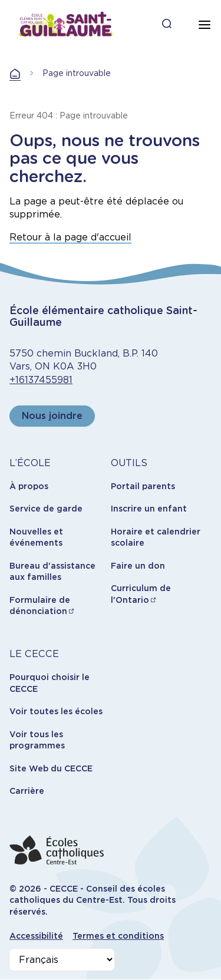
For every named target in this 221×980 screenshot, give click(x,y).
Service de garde (46, 509)
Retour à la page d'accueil (70, 237)
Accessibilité (36, 936)
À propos (29, 486)
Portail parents (143, 486)
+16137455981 (41, 380)
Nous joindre (52, 416)
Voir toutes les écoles (56, 711)
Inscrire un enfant (149, 509)
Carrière (27, 791)
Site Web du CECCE (51, 768)
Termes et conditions (118, 936)
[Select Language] (62, 960)
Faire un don (138, 566)
